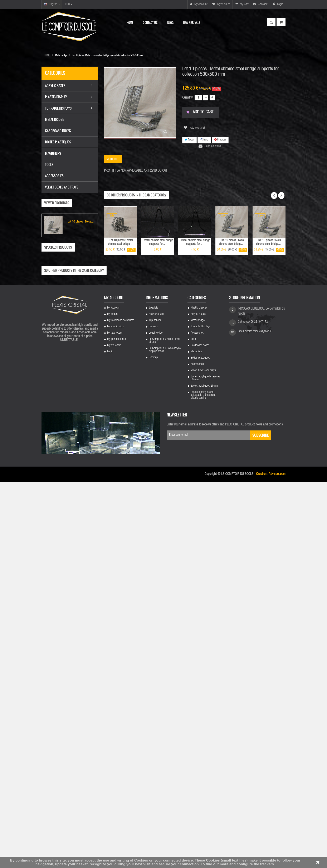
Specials (153, 694)
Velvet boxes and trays (203, 757)
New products (157, 700)
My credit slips (115, 713)
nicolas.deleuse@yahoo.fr (258, 717)
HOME (47, 55)
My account (199, 4)
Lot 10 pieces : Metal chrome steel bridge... (120, 242)
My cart (242, 4)
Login (278, 4)
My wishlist (221, 4)
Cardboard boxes (200, 731)
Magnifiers (196, 738)
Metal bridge (198, 706)
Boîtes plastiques (200, 744)
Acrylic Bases (198, 700)
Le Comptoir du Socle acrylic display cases (165, 736)
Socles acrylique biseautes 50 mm (205, 764)
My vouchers (114, 731)
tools (193, 725)
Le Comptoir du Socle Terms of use (164, 727)
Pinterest (220, 140)
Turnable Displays (201, 713)
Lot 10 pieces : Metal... (81, 222)
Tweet (189, 140)
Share (204, 140)
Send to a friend (213, 146)
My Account (114, 694)
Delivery (153, 713)
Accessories (197, 719)
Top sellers (155, 706)
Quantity (187, 98)
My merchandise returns (121, 706)
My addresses (115, 719)
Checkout (261, 4)
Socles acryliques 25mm (204, 772)
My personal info (116, 725)
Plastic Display (199, 694)
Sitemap (153, 744)
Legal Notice (156, 719)
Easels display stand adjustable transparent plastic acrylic (203, 781)
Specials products (58, 247)
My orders (113, 700)
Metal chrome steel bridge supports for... (158, 242)
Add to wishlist (197, 128)
